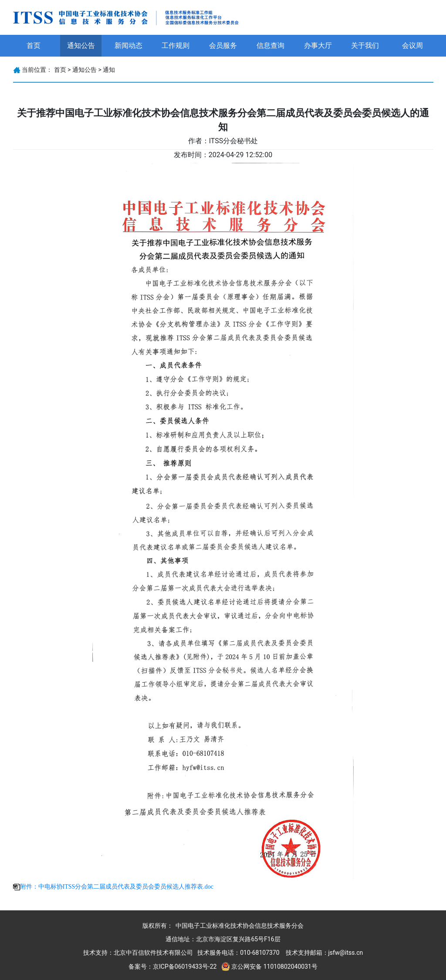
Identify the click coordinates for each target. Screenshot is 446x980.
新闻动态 (128, 45)
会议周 (412, 45)
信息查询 (270, 45)
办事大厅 (318, 45)
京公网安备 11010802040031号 (274, 967)
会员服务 (223, 45)
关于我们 (365, 45)
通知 (109, 70)
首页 (34, 45)
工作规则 (176, 45)
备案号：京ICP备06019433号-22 (172, 967)
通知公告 (81, 45)
